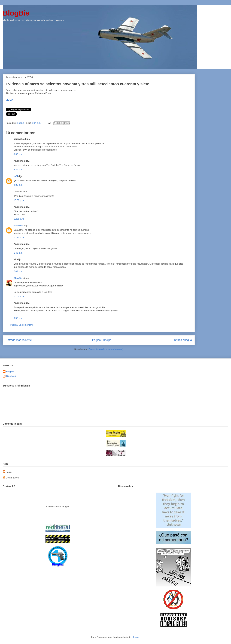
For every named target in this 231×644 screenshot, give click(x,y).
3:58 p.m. (18, 318)
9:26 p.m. (18, 170)
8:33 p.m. (18, 154)
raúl (16, 176)
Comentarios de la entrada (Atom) (106, 349)
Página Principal (102, 340)
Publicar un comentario (22, 325)
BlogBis (16, 13)
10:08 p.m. (19, 200)
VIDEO (9, 100)
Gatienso (19, 225)
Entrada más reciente (19, 340)
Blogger (136, 637)
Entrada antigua (182, 340)
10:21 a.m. (19, 237)
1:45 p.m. (18, 253)
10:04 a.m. (19, 296)
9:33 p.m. (18, 185)
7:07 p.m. (18, 271)
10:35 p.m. (19, 219)
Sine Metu (11, 376)
